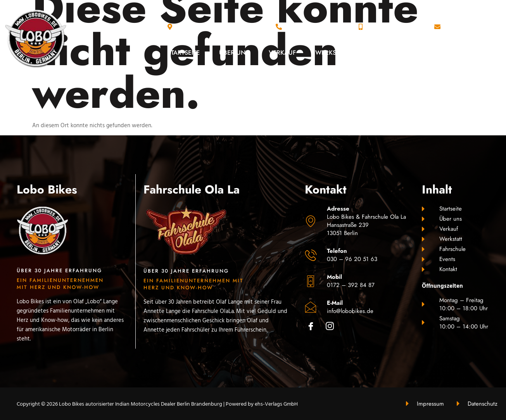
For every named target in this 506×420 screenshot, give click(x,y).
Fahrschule (387, 53)
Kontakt (482, 53)
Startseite (184, 53)
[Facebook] (313, 328)
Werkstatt (332, 53)
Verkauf (282, 53)
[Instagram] (332, 328)
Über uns (234, 53)
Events (438, 53)
